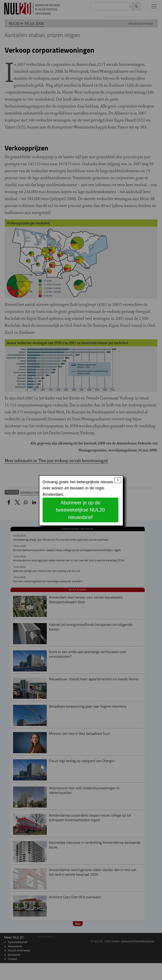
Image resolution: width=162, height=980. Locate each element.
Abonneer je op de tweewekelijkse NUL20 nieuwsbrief (80, 510)
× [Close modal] (118, 480)
